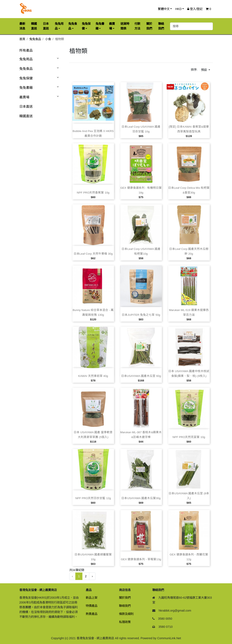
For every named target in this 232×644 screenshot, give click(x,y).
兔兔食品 (35, 39)
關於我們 (125, 598)
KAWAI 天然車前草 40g (93, 376)
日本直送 (26, 107)
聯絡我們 (125, 606)
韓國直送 (26, 116)
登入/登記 (195, 9)
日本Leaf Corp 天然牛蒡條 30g (93, 254)
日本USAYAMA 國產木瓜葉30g (141, 498)
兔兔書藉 (26, 88)
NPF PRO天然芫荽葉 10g (189, 437)
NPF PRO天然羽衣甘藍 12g (93, 498)
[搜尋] (191, 26)
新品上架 (92, 598)
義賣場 (24, 97)
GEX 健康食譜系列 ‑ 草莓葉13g (141, 559)
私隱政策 (125, 622)
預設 (204, 70)
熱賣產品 (92, 614)
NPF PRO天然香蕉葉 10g (93, 193)
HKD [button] (178, 9)
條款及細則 (126, 614)
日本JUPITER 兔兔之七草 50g (141, 315)
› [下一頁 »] (92, 576)
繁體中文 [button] (164, 9)
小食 (48, 39)
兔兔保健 (26, 78)
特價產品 (92, 606)
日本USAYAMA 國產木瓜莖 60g (141, 376)
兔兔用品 (26, 59)
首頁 (22, 39)
